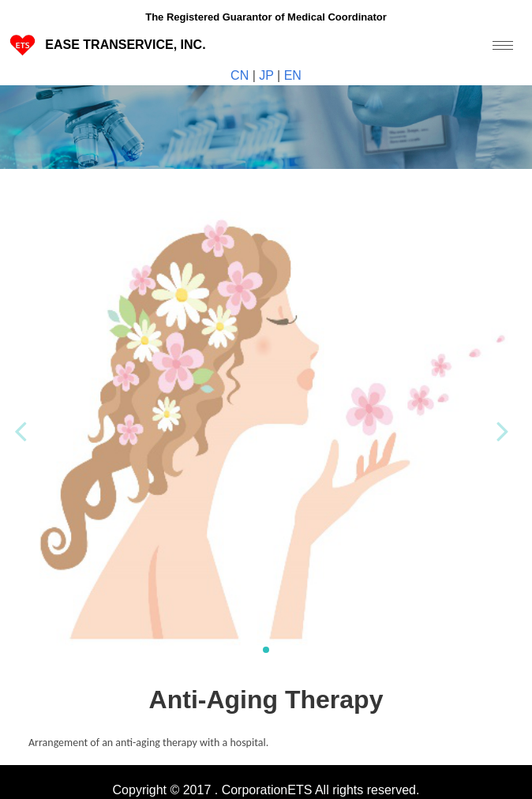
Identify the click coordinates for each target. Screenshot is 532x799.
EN (291, 75)
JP (266, 75)
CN (242, 75)
